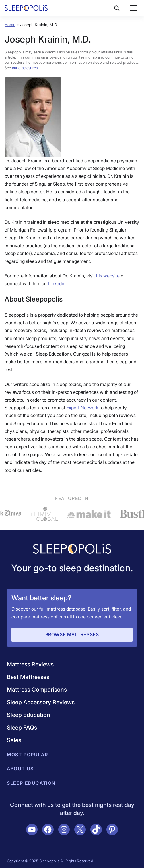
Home (10, 25)
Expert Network (82, 408)
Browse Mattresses (72, 634)
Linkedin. (57, 283)
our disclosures (25, 68)
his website (108, 276)
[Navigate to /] (72, 549)
